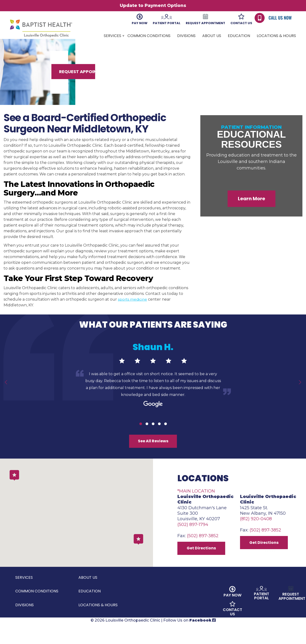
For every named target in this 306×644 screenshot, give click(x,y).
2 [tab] (147, 434)
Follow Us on (189, 641)
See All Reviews (153, 453)
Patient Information (251, 137)
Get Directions (203, 567)
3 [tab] (153, 434)
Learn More (251, 208)
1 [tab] (141, 434)
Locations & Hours (276, 36)
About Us (212, 36)
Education (239, 36)
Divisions (186, 36)
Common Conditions (149, 36)
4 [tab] (159, 434)
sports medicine (133, 309)
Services (112, 36)
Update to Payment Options (153, 5)
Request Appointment (252, 81)
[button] (138, 556)
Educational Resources (251, 149)
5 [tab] (166, 434)
